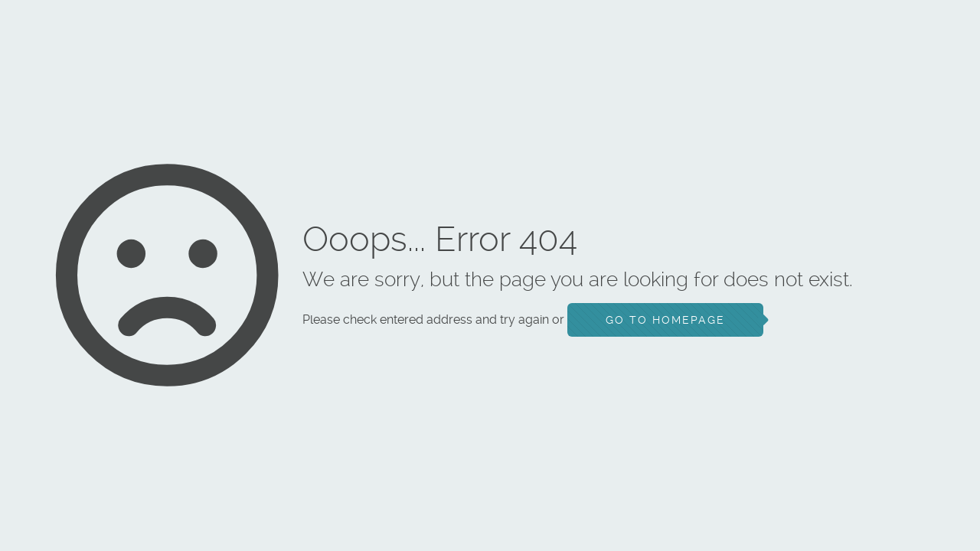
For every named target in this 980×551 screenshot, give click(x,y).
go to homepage (665, 320)
